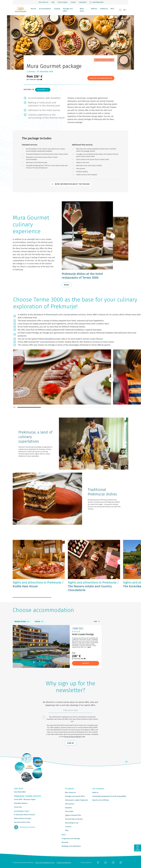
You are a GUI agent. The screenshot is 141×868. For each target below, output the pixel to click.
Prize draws (69, 811)
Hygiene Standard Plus (73, 815)
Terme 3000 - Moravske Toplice (25, 799)
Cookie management (64, 863)
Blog (53, 2)
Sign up (71, 743)
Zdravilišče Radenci (21, 803)
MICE (112, 9)
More (89, 647)
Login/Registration (97, 2)
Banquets (65, 842)
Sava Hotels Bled (20, 792)
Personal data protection (73, 737)
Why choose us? (43, 2)
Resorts (33, 9)
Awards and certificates (101, 800)
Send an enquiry (62, 2)
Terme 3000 (43, 90)
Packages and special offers (75, 796)
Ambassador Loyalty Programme (76, 800)
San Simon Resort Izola (22, 822)
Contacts (73, 2)
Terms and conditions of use (45, 863)
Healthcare (104, 9)
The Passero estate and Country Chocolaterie (93, 586)
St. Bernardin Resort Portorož (24, 815)
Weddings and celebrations (71, 846)
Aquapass (69, 808)
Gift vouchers (70, 804)
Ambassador (83, 2)
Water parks (82, 10)
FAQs (67, 830)
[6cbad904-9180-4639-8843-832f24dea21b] (70, 711)
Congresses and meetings (71, 839)
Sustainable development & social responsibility (109, 796)
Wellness (94, 9)
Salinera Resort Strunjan (23, 818)
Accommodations (45, 9)
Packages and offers (68, 10)
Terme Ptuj (18, 807)
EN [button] (124, 10)
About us (95, 792)
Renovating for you (72, 823)
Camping (57, 9)
